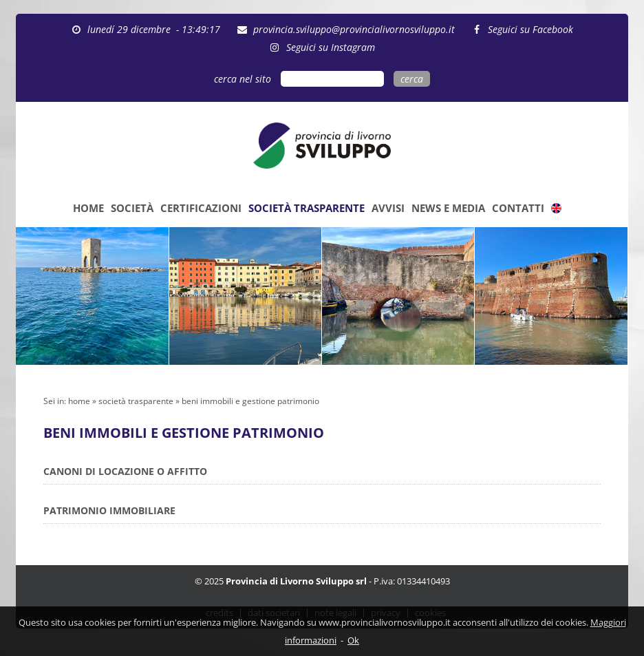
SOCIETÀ (132, 208)
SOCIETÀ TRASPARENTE (307, 208)
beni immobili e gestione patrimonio (250, 401)
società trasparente (136, 401)
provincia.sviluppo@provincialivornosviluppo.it (354, 29)
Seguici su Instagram (331, 47)
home (79, 401)
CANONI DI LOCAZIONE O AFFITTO (125, 471)
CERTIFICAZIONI (201, 208)
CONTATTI (518, 208)
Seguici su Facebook (530, 29)
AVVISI (388, 208)
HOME (88, 208)
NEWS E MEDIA (448, 208)
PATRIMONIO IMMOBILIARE (109, 510)
